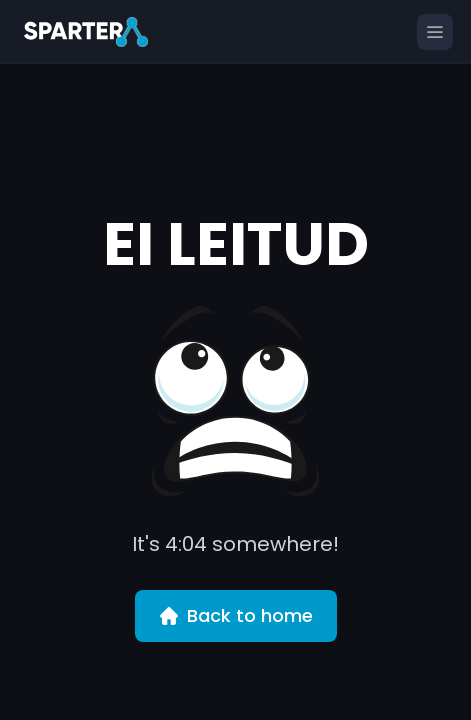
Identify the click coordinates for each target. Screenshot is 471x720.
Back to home (236, 615)
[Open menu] (435, 32)
